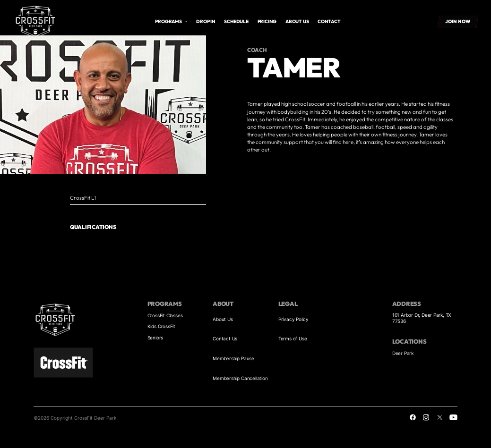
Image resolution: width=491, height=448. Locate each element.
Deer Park (403, 353)
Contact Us (225, 338)
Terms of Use (293, 338)
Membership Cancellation (240, 378)
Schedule (236, 21)
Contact (329, 21)
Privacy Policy (293, 319)
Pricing (267, 21)
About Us (223, 319)
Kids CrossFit (161, 326)
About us (297, 21)
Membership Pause (233, 358)
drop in (206, 21)
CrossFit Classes (165, 315)
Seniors (155, 338)
